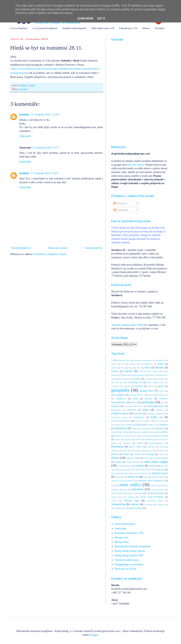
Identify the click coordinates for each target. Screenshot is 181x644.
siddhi (148, 470)
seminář (152, 466)
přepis (126, 454)
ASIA (114, 364)
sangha (118, 462)
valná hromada (118, 493)
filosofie (139, 386)
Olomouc (127, 443)
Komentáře (121, 210)
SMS (126, 473)
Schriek (138, 470)
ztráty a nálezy (136, 508)
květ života (160, 421)
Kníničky (160, 410)
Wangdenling (118, 504)
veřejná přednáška (155, 493)
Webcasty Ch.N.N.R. (126, 569)
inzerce (133, 402)
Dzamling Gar (135, 382)
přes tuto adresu (136, 165)
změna (122, 508)
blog (130, 368)
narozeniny (145, 436)
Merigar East (122, 538)
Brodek (160, 368)
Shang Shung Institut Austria (130, 551)
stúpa (146, 477)
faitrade (127, 386)
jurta (163, 402)
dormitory (149, 379)
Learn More (85, 18)
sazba (120, 466)
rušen (155, 458)
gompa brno (147, 391)
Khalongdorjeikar (156, 406)
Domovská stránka (58, 248)
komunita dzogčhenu (156, 413)
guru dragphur (118, 395)
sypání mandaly (158, 477)
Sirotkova (159, 470)
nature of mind (161, 436)
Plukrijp (151, 447)
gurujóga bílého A (137, 395)
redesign (150, 454)
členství (153, 375)
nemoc (118, 439)
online (140, 443)
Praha (125, 450)
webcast (135, 504)
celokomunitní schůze (148, 371)
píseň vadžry (136, 447)
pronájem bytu (146, 450)
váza (140, 493)
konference (139, 417)
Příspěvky (120, 203)
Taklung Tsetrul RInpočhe (122, 481)
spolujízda (119, 477)
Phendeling (117, 447)
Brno (147, 368)
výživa (114, 501)
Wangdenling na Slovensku (129, 564)
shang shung (125, 470)
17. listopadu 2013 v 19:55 (45, 173)
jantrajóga (148, 402)
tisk (125, 490)
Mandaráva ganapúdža (141, 428)
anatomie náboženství (143, 360)
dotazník (161, 379)
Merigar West (122, 542)
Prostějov (160, 450)
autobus (132, 364)
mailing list (151, 425)
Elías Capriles (153, 382)
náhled (165, 432)
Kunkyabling (117, 421)
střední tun (133, 477)
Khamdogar (116, 410)
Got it (101, 18)
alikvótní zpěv (124, 360)
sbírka (128, 466)
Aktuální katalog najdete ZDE (127, 325)
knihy (146, 410)
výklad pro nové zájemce (123, 497)
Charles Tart (163, 395)
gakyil (161, 386)
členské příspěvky (138, 375)
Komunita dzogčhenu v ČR (129, 533)
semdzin (139, 466)
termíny (154, 485)
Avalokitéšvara (147, 364)
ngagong (128, 439)
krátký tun (157, 417)
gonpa (161, 391)
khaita (140, 406)
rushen (146, 458)
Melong (125, 432)
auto (123, 364)
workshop (148, 504)
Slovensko (116, 473)
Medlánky (159, 428)
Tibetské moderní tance (127, 560)
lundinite (24, 115)
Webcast (146, 28)
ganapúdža (120, 390)
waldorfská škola (155, 501)
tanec (114, 485)
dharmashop (124, 379)
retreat (115, 458)
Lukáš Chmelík (126, 425)
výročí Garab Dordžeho (152, 497)
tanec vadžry (130, 485)
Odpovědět (25, 136)
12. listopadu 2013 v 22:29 (45, 115)
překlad (115, 454)
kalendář (115, 406)
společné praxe (160, 473)
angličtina (160, 360)
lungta (139, 425)
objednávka (150, 439)
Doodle (137, 379)
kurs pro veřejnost (143, 421)
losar (113, 425)
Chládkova (121, 399)
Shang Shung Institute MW (129, 555)
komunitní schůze (119, 417)
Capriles (128, 371)
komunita (138, 413)
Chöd (135, 399)
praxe (134, 450)
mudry (155, 432)
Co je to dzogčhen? (19, 28)
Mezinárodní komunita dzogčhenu (133, 546)
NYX (138, 439)
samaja (165, 458)
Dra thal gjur (117, 382)
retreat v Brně (133, 458)
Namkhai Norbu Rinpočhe (75, 28)
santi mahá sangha (156, 462)
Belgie (161, 364)
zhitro (114, 508)
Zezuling (161, 504)
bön (139, 368)
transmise (23, 89)
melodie (115, 432)
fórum (151, 386)
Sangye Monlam (133, 462)
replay (162, 454)
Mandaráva (121, 428)
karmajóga (129, 406)
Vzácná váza (131, 501)
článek (124, 375)
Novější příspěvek (21, 248)
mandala (164, 425)
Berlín (114, 368)
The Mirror (160, 28)
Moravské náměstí (140, 432)
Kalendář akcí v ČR (128, 28)
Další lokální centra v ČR (103, 28)
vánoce (131, 493)
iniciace (148, 399)
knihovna (132, 410)
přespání (138, 454)
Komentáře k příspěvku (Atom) (50, 254)
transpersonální (158, 490)
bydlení (115, 371)
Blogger (94, 635)
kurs (128, 421)
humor (151, 395)
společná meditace (140, 473)
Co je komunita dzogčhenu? (45, 28)
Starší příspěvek (94, 248)
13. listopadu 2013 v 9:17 (46, 148)
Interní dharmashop (125, 524)
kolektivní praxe (120, 413)
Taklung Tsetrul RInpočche (151, 481)
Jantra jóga (120, 528)
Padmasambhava (156, 443)
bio (123, 368)
